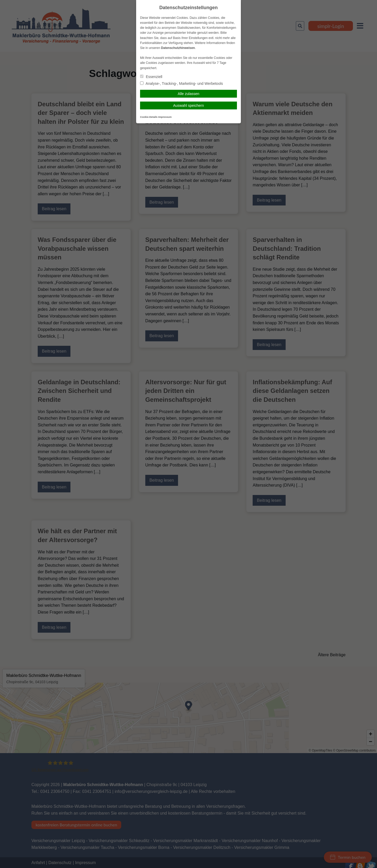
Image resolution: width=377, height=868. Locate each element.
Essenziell (151, 77)
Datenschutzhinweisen (178, 48)
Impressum (165, 117)
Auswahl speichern (188, 105)
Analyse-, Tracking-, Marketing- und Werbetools (182, 84)
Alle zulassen (189, 94)
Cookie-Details (149, 117)
